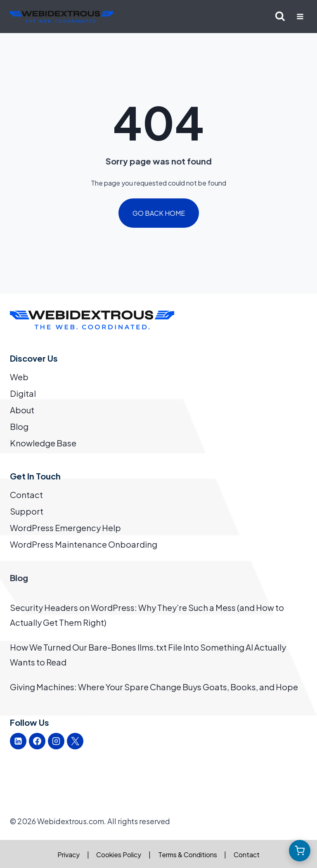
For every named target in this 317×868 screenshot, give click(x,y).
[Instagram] (56, 741)
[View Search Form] (280, 17)
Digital (23, 393)
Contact (26, 495)
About (22, 410)
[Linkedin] (18, 741)
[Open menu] (300, 16)
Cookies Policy (119, 855)
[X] (75, 741)
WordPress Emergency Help (65, 528)
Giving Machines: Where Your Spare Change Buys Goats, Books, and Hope (154, 687)
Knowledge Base (43, 443)
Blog (19, 426)
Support (27, 511)
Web (19, 377)
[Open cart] (300, 851)
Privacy (69, 855)
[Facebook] (37, 741)
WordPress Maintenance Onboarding (84, 544)
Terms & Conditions (188, 855)
